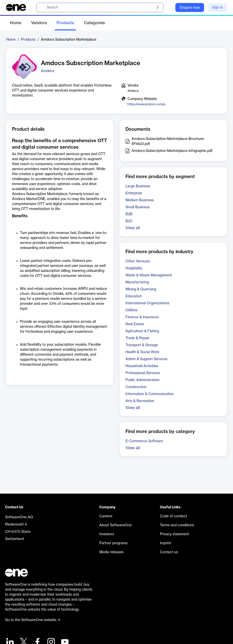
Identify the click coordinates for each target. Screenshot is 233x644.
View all (133, 228)
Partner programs (113, 543)
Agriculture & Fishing (142, 331)
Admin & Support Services (146, 359)
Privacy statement (175, 534)
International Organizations (147, 303)
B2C (129, 221)
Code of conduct (174, 516)
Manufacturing (137, 282)
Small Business (138, 207)
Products (65, 23)
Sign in (217, 7)
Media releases (111, 552)
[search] (100, 7)
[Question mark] (168, 7)
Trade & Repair (137, 338)
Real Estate (135, 324)
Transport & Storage (142, 345)
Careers (106, 516)
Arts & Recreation (140, 401)
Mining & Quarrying (141, 289)
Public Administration (142, 380)
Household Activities (142, 366)
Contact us (169, 552)
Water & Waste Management (149, 275)
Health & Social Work (142, 352)
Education (134, 296)
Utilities (131, 310)
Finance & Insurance (142, 317)
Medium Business (140, 200)
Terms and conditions (177, 525)
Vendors (39, 23)
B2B (129, 214)
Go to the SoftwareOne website (32, 620)
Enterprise (134, 193)
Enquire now (190, 8)
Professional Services (143, 373)
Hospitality (134, 268)
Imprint (166, 543)
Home (16, 23)
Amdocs (48, 71)
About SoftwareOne (116, 525)
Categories (94, 23)
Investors (107, 534)
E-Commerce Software (144, 441)
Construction (136, 387)
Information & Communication (150, 394)
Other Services (138, 261)
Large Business (138, 186)
